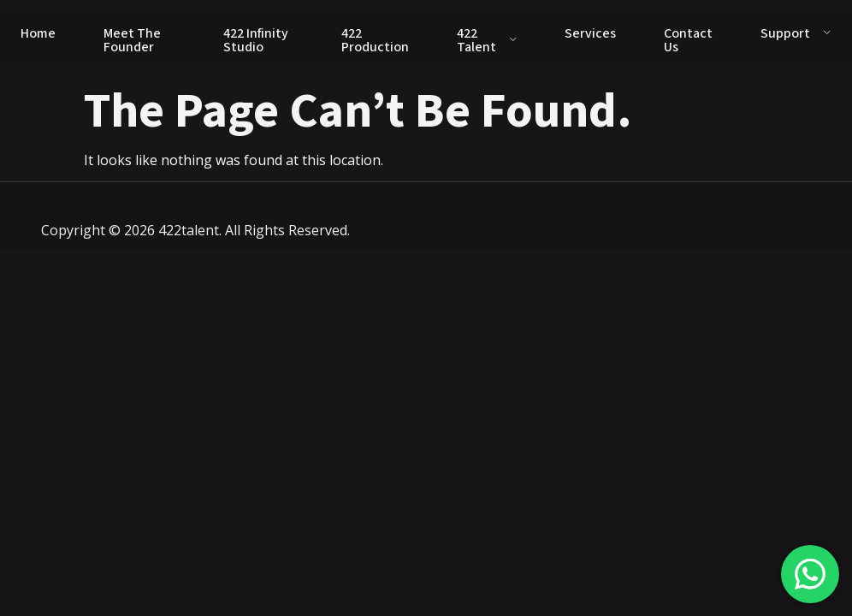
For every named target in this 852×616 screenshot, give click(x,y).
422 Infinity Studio (256, 40)
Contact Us (688, 40)
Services (590, 33)
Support (796, 33)
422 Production (375, 40)
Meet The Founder (132, 40)
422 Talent (487, 40)
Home (38, 33)
